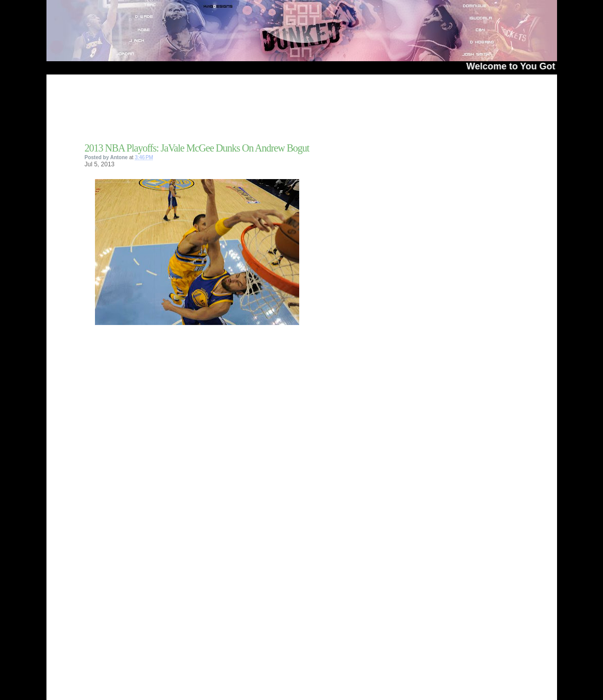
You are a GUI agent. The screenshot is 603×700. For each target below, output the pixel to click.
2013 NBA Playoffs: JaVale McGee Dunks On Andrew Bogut (197, 148)
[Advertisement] (204, 112)
